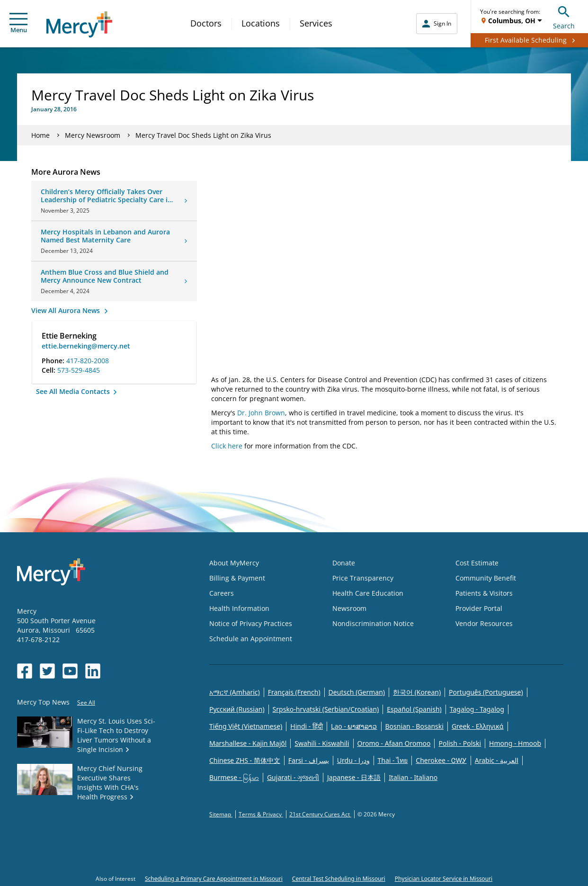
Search (564, 16)
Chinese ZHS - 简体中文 (245, 760)
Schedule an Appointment (251, 639)
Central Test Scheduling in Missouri (339, 879)
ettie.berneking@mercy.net (86, 346)
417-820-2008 (88, 361)
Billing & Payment (237, 578)
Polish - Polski (460, 743)
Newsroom (349, 608)
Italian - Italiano (413, 777)
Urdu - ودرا (353, 760)
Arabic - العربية (497, 760)
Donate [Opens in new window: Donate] (344, 563)
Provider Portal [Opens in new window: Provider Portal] (479, 608)
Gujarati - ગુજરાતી (293, 777)
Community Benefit (486, 578)
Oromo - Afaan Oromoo (394, 743)
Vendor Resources (484, 623)
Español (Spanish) (414, 709)
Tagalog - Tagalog (477, 709)
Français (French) (294, 692)
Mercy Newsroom (93, 135)
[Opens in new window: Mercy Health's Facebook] (25, 671)
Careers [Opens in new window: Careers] (222, 593)
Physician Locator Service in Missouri (444, 879)
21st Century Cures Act (320, 814)
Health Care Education (368, 593)
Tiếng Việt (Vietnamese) (246, 726)
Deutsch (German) (357, 692)
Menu (18, 23)
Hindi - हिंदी (307, 726)
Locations (261, 23)
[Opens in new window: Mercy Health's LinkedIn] (93, 671)
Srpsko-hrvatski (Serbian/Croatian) (326, 709)
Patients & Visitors (484, 593)
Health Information (239, 608)
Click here (227, 446)
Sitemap (221, 814)
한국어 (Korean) (417, 692)
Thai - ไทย (393, 760)
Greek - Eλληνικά (478, 726)
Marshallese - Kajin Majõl (248, 743)
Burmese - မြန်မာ (234, 777)
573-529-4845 (79, 370)
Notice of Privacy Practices (251, 623)
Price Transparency (363, 578)
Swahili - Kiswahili (322, 743)
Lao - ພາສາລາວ (354, 726)
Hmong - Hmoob (515, 743)
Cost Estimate (477, 563)
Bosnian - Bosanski (414, 726)
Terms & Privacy (261, 814)
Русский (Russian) (237, 709)
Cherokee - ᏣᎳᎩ (441, 760)
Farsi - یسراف (309, 760)
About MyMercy (234, 563)
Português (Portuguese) (486, 692)
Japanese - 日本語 (354, 777)
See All (86, 703)
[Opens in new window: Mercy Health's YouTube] (70, 671)
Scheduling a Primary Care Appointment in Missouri (214, 879)
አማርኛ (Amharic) (235, 692)
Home (40, 135)
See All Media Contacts (74, 391)
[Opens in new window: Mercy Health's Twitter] (47, 671)
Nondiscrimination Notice (373, 623)
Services (316, 23)
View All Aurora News (67, 310)
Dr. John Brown (261, 413)
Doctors (206, 23)
